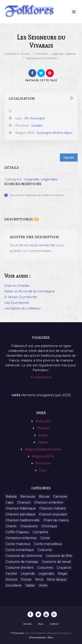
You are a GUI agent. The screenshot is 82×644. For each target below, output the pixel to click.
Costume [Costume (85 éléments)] (45, 550)
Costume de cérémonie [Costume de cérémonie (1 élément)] (24, 556)
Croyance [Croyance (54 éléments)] (64, 568)
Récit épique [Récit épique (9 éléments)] (57, 579)
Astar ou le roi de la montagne (30, 291)
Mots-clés (43, 421)
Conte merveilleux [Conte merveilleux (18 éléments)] (48, 544)
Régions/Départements (43, 449)
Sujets (43, 435)
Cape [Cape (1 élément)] (10, 502)
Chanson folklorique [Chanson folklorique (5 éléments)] (21, 508)
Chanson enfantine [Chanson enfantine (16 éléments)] (49, 502)
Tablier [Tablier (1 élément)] (30, 585)
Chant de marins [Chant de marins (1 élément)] (56, 520)
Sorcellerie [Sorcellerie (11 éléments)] (14, 585)
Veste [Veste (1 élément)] (43, 585)
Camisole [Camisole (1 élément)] (60, 496)
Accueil (25, 54)
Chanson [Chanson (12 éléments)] (24, 502)
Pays (43, 470)
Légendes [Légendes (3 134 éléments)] (46, 574)
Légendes (58, 54)
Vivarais (37, 126)
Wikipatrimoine (37, 637)
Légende (70, 54)
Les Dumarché (17, 303)
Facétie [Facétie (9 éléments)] (11, 574)
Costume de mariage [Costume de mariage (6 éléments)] (22, 562)
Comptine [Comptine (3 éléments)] (40, 532)
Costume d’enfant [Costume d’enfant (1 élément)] (20, 568)
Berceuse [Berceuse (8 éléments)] (28, 496)
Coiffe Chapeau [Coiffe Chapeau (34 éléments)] (17, 532)
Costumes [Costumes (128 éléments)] (45, 568)
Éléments (42, 54)
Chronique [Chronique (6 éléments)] (49, 526)
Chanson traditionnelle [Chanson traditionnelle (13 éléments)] (23, 520)
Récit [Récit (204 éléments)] (39, 579)
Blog (41, 624)
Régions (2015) (43, 456)
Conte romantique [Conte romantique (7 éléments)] (20, 550)
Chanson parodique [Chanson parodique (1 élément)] (20, 514)
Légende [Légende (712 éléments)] (28, 574)
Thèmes (43, 428)
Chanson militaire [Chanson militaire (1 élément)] (52, 508)
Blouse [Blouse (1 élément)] (44, 496)
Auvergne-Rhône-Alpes (54, 133)
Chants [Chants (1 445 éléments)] (11, 526)
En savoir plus (41, 377)
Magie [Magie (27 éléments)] (63, 574)
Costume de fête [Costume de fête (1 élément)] (59, 556)
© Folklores (18, 633)
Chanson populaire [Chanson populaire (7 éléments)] (53, 514)
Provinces (43, 463)
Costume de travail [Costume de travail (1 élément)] (56, 562)
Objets (43, 442)
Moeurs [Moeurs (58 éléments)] (11, 579)
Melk (51, 637)
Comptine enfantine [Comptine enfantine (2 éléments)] (21, 538)
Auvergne (38, 118)
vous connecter (43, 245)
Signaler (69, 157)
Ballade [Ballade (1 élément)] (11, 496)
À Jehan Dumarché (21, 297)
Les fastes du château (22, 308)
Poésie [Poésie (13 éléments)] (26, 579)
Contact (54, 624)
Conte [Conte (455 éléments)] (45, 538)
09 (26, 118)
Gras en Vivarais (17, 285)
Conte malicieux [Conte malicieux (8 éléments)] (18, 544)
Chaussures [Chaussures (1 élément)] (29, 526)
